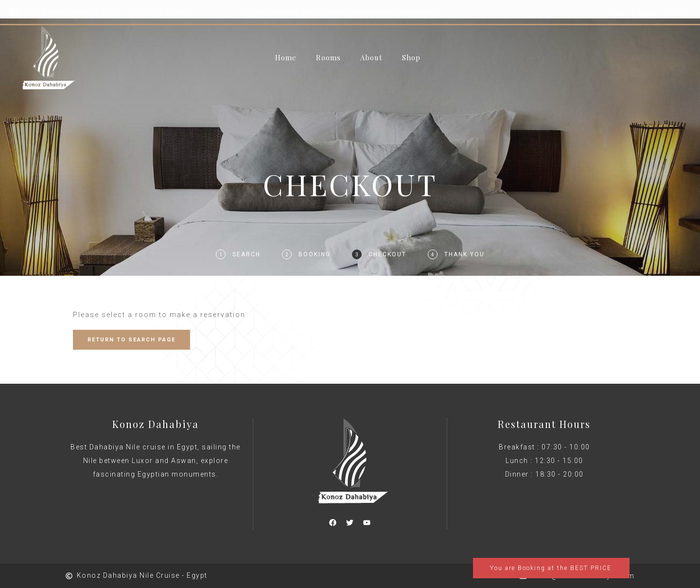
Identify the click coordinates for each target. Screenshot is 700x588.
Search (246, 254)
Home (286, 58)
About (371, 58)
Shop (411, 58)
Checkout (387, 254)
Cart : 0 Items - (647, 14)
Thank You (464, 254)
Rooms (328, 58)
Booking (315, 254)
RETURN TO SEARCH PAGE (131, 340)
